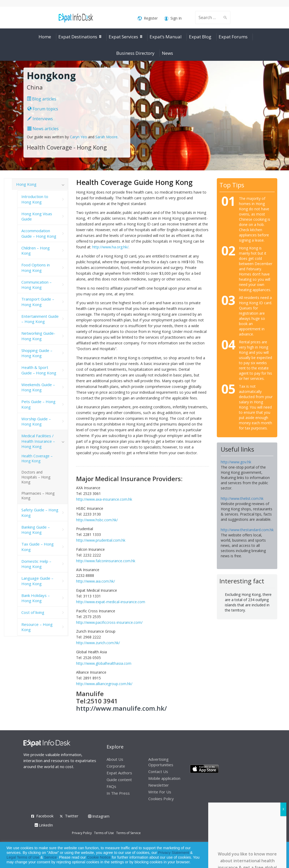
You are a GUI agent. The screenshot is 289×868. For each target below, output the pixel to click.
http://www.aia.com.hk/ (96, 581)
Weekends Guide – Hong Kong (38, 387)
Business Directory (135, 53)
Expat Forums (233, 37)
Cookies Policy (161, 799)
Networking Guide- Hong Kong (38, 336)
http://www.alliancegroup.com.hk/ (104, 684)
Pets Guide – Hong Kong (38, 404)
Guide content (119, 780)
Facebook (45, 816)
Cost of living (33, 612)
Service (50, 857)
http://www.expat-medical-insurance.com (111, 602)
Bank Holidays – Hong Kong (36, 598)
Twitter (72, 816)
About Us (115, 759)
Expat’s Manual (166, 37)
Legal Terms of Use (23, 857)
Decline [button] (271, 855)
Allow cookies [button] (248, 855)
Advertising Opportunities (161, 762)
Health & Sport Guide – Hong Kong (39, 370)
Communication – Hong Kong (36, 285)
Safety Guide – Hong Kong (40, 512)
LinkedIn (44, 825)
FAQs (111, 786)
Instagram (99, 816)
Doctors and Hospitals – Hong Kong (36, 477)
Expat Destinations (78, 37)
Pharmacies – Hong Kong (38, 496)
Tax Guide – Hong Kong (38, 547)
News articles (43, 129)
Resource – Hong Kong (37, 627)
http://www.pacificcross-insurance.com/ (109, 622)
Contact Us (158, 771)
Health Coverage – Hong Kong (37, 458)
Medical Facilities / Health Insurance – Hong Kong (38, 441)
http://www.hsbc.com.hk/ (97, 520)
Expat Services (123, 37)
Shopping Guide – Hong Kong (37, 353)
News (167, 53)
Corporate (116, 766)
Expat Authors (119, 773)
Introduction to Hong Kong (35, 199)
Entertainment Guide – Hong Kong (40, 319)
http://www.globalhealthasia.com (104, 663)
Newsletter (159, 785)
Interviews (40, 119)
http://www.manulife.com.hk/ (121, 708)
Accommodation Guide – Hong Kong (39, 233)
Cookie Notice (99, 857)
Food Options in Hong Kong (36, 267)
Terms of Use (104, 833)
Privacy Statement (173, 853)
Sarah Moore (106, 137)
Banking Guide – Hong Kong (36, 530)
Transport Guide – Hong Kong (38, 302)
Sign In (173, 18)
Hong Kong (26, 184)
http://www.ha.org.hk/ (110, 247)
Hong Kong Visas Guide (37, 216)
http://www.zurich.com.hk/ (98, 643)
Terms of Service (128, 833)
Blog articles (42, 99)
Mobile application (164, 778)
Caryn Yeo (78, 137)
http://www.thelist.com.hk (242, 498)
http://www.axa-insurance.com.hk (104, 499)
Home (45, 37)
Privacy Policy (82, 833)
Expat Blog (200, 37)
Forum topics (43, 109)
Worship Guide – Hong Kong (36, 421)
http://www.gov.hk (236, 462)
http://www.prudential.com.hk (101, 540)
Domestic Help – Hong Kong (36, 564)
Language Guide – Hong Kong (37, 581)
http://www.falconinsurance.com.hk (106, 561)
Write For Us (160, 792)
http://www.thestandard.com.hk (247, 530)
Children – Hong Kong (36, 250)
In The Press (118, 793)
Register (148, 18)
